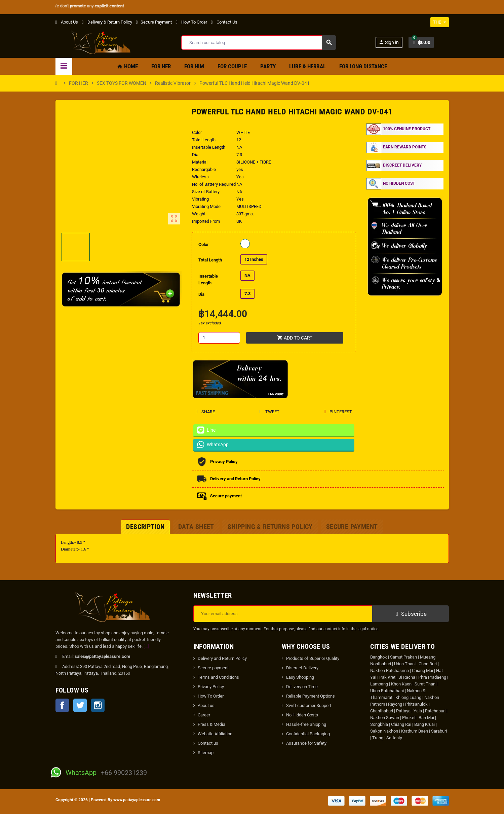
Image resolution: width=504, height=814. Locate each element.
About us (206, 705)
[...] (146, 646)
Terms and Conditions (218, 677)
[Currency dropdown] (440, 22)
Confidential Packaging (308, 734)
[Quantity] (219, 338)
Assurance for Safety (306, 743)
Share (205, 412)
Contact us (208, 743)
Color (204, 244)
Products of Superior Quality (313, 658)
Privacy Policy (211, 687)
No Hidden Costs (302, 715)
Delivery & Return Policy (107, 22)
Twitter (80, 705)
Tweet (269, 412)
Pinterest (338, 412)
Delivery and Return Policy (222, 658)
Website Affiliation (215, 734)
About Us (67, 22)
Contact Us (224, 22)
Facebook (62, 705)
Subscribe (410, 614)
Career (204, 715)
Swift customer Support (309, 705)
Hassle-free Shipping (306, 724)
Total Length (210, 260)
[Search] (259, 43)
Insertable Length (208, 279)
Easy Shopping (300, 677)
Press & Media (211, 724)
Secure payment (213, 668)
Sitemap (206, 753)
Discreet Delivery (302, 668)
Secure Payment (154, 22)
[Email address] (283, 614)
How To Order (191, 22)
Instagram (98, 705)
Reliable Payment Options (311, 696)
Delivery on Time (302, 687)
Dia (201, 294)
